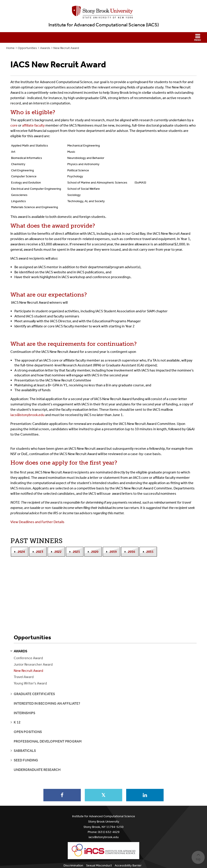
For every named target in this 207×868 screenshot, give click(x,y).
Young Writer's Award (30, 683)
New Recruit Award (66, 48)
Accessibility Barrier (128, 865)
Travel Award (24, 677)
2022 (58, 552)
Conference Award (28, 658)
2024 (21, 552)
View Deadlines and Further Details (37, 522)
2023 (40, 552)
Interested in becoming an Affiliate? (47, 703)
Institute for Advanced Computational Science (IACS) (104, 25)
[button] (103, 37)
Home (10, 48)
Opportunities (27, 48)
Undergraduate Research (37, 770)
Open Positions (28, 732)
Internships (24, 713)
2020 (95, 552)
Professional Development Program (48, 741)
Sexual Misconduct (99, 865)
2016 (132, 552)
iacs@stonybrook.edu (104, 837)
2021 (76, 552)
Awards (45, 48)
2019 (113, 552)
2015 (150, 552)
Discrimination (73, 865)
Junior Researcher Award (33, 664)
